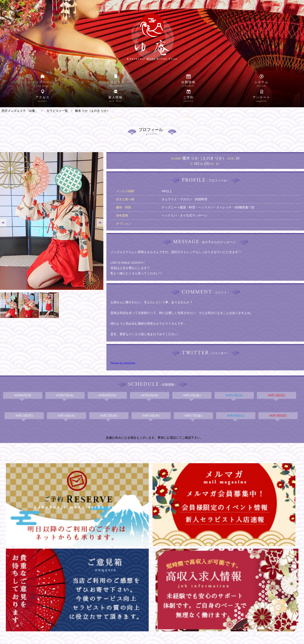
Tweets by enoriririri (123, 363)
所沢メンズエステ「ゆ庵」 (149, 639)
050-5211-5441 (130, 98)
